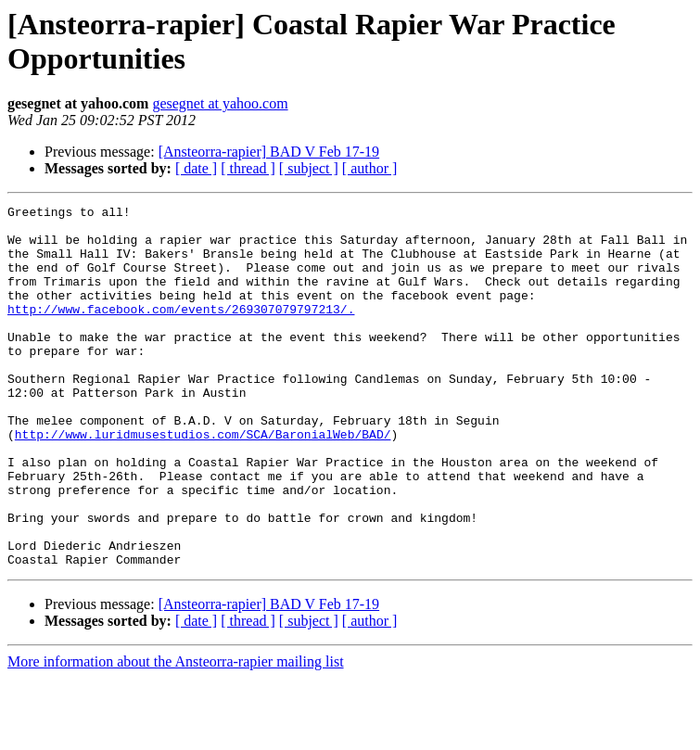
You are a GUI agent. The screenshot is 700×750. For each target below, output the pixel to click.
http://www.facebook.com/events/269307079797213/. (181, 331)
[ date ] (196, 168)
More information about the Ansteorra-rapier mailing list (176, 734)
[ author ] (370, 168)
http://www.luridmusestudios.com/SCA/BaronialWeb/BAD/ (203, 481)
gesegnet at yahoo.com (220, 103)
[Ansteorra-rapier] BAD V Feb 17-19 (269, 152)
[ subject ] (309, 168)
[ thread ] (248, 168)
